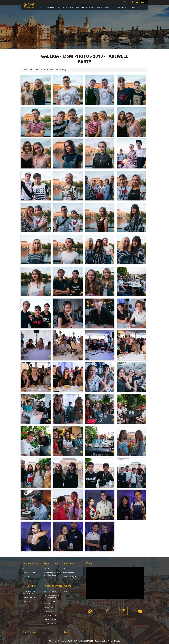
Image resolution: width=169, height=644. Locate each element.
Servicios (92, 7)
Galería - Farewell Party (57, 70)
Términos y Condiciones (58, 641)
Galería (100, 7)
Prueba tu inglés (70, 577)
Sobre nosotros (51, 7)
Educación (69, 563)
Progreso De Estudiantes (127, 7)
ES (146, 2)
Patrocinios (27, 601)
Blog (115, 7)
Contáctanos (29, 632)
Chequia (61, 7)
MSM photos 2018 (37, 70)
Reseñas (26, 577)
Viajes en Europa (50, 619)
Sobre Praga (48, 569)
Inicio (41, 7)
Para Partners (30, 586)
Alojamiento (48, 611)
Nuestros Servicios (53, 586)
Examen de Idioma (50, 615)
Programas (70, 7)
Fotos (25, 70)
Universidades (81, 7)
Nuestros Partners (30, 597)
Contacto (108, 7)
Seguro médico (49, 607)
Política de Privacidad (76, 641)
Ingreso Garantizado (51, 623)
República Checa (52, 563)
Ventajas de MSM (29, 573)
